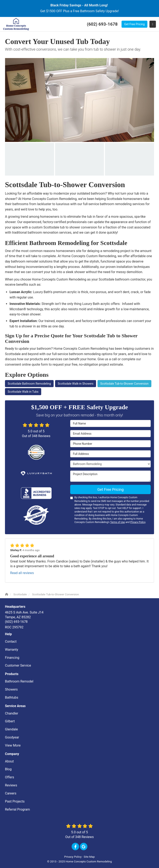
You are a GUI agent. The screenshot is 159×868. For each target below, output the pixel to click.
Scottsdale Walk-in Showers (76, 384)
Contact (11, 641)
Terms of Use (117, 522)
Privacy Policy (138, 522)
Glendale (11, 729)
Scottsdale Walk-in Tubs (23, 392)
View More (13, 745)
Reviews (11, 785)
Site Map (89, 857)
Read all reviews (22, 573)
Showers (11, 689)
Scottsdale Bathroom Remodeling (29, 384)
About (9, 761)
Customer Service (18, 665)
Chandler (12, 713)
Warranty (12, 650)
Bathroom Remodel (19, 681)
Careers (11, 793)
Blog (8, 769)
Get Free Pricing (134, 24)
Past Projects (15, 801)
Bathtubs (12, 697)
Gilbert (10, 721)
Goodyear (12, 737)
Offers (10, 777)
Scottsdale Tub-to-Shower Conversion (124, 384)
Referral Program (17, 809)
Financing (12, 658)
